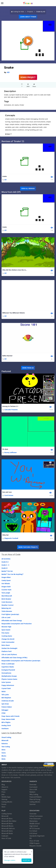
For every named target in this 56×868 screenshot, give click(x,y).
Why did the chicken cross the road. (15, 270)
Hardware (5, 728)
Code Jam (5, 836)
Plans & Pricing (35, 799)
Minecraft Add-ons (8, 828)
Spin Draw (5, 704)
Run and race (7, 492)
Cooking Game (7, 636)
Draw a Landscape (8, 664)
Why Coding (34, 794)
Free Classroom (35, 819)
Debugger (5, 710)
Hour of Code (6, 838)
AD (8, 72)
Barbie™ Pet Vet (7, 571)
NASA (4, 691)
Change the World (8, 639)
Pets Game (5, 633)
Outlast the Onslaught (9, 648)
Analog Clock (6, 725)
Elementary (34, 821)
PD (31, 838)
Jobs (3, 794)
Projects (30, 12)
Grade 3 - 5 (5, 565)
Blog (3, 784)
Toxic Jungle (6, 593)
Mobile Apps (6, 797)
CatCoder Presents (11, 410)
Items (4, 753)
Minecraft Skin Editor (9, 821)
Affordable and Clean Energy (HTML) (14, 658)
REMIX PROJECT (28, 77)
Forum (4, 804)
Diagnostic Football (11, 538)
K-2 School (33, 831)
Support (4, 789)
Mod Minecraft (7, 596)
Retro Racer (6, 645)
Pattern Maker (7, 707)
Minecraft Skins (7, 819)
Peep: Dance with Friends (10, 716)
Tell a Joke (5, 695)
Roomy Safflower (11, 452)
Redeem (32, 792)
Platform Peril (6, 651)
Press (3, 792)
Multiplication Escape (9, 676)
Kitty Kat (5, 535)
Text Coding (6, 747)
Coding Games (7, 814)
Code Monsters (7, 602)
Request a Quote (35, 846)
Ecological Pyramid (8, 670)
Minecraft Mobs (7, 823)
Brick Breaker (6, 599)
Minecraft (5, 740)
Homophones (6, 673)
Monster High (6, 627)
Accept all (26, 860)
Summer (33, 804)
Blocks (4, 756)
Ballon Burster (7, 356)
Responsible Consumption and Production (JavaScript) (21, 661)
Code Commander (8, 642)
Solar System (6, 682)
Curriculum (34, 787)
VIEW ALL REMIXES (28, 188)
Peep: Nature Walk (8, 719)
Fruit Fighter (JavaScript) (10, 614)
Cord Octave (9, 495)
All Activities (6, 559)
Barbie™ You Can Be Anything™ (12, 574)
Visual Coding (6, 737)
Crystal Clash (6, 688)
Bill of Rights (6, 722)
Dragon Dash (6, 587)
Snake (5, 176)
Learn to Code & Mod (11, 733)
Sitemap (4, 799)
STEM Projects (35, 843)
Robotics (5, 744)
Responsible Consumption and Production (17, 624)
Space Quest (6, 630)
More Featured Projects (28, 547)
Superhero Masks (8, 667)
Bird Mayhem (6, 698)
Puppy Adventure (8, 685)
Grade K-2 (5, 562)
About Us (5, 787)
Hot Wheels (6, 583)
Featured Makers (36, 797)
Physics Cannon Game (9, 679)
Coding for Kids (19, 12)
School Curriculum (36, 816)
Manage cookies (10, 860)
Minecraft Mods (7, 833)
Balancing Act (6, 608)
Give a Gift (33, 789)
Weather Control (7, 605)
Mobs (3, 759)
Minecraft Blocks (7, 826)
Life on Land (6, 617)
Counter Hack (6, 590)
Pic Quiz (5, 449)
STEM (3, 713)
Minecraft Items (7, 831)
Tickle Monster (7, 611)
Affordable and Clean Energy (12, 621)
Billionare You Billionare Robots (14, 313)
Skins (3, 750)
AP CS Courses (35, 828)
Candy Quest (6, 580)
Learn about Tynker (28, 17)
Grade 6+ (5, 568)
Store (3, 807)
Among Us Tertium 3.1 (10, 406)
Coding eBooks (7, 802)
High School (34, 826)
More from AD (28, 368)
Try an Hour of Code (11, 554)
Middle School (35, 823)
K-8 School (33, 833)
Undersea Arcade (8, 701)
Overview (33, 784)
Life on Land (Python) (9, 654)
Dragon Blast (6, 577)
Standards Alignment (37, 836)
